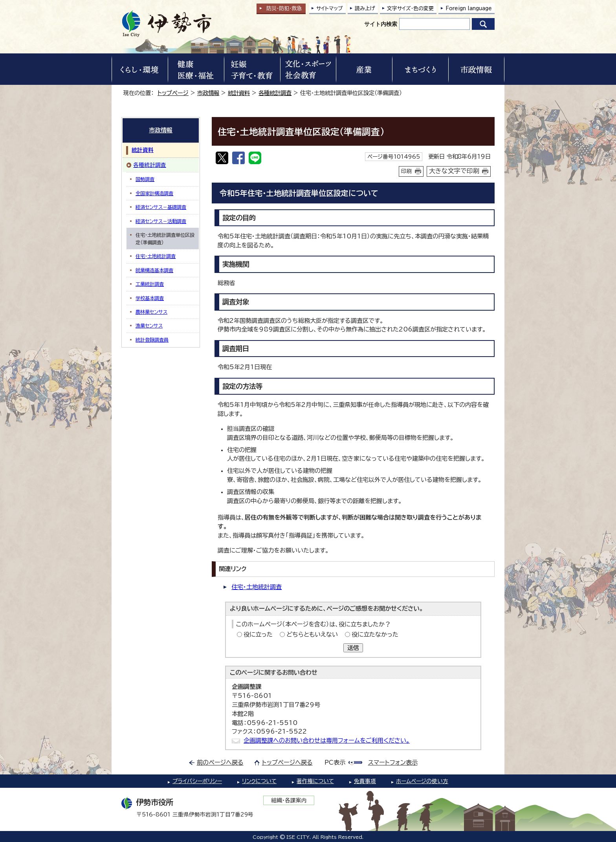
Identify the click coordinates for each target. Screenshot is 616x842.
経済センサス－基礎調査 (161, 207)
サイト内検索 (381, 24)
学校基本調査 (150, 298)
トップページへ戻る (287, 762)
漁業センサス (149, 326)
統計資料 (239, 93)
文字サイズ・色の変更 (410, 8)
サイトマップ (330, 8)
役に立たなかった (375, 634)
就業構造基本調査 (154, 270)
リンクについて (259, 781)
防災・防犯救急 (284, 8)
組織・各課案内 (289, 800)
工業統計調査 (150, 284)
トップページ (173, 93)
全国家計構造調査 (154, 193)
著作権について (315, 781)
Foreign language (469, 8)
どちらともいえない (312, 634)
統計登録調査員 (152, 340)
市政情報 (208, 93)
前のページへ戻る (220, 762)
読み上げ (365, 8)
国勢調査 (145, 179)
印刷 (407, 171)
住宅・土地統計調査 (257, 587)
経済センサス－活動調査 (161, 221)
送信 (353, 648)
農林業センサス (151, 312)
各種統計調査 (275, 93)
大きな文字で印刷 (454, 171)
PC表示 (335, 762)
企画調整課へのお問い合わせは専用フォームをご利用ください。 (327, 740)
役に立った (258, 634)
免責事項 (365, 781)
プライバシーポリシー (197, 781)
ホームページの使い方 (422, 781)
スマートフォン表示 (393, 762)
